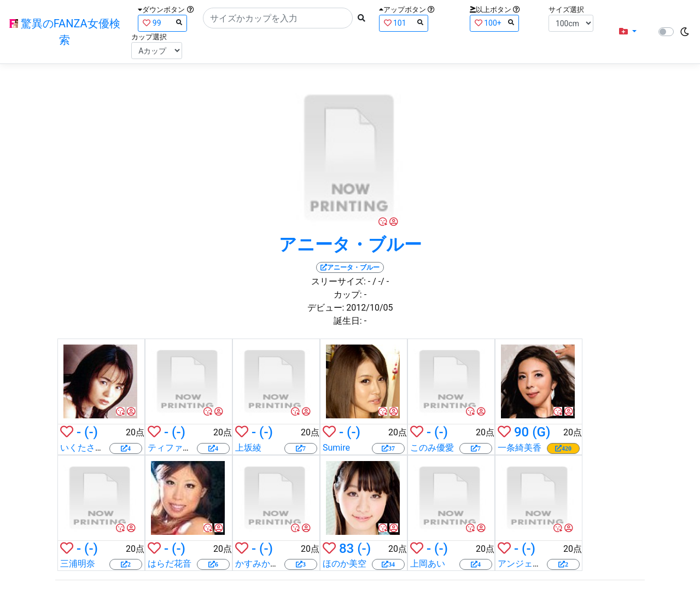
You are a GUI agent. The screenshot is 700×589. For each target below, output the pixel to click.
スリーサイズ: (339, 281)
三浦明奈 (78, 564)
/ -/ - (381, 281)
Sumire (336, 448)
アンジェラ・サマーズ (541, 564)
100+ (494, 23)
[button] (628, 32)
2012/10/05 (369, 308)
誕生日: (348, 321)
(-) (91, 432)
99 (162, 23)
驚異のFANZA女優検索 (65, 32)
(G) (541, 432)
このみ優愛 (432, 448)
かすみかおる (261, 564)
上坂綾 (248, 448)
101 (404, 23)
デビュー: (326, 308)
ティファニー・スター (191, 448)
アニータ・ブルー (350, 244)
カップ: (348, 294)
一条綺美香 (520, 448)
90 (521, 432)
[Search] (278, 18)
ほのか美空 (345, 564)
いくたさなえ (86, 448)
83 (346, 549)
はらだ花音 (170, 564)
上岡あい (428, 564)
